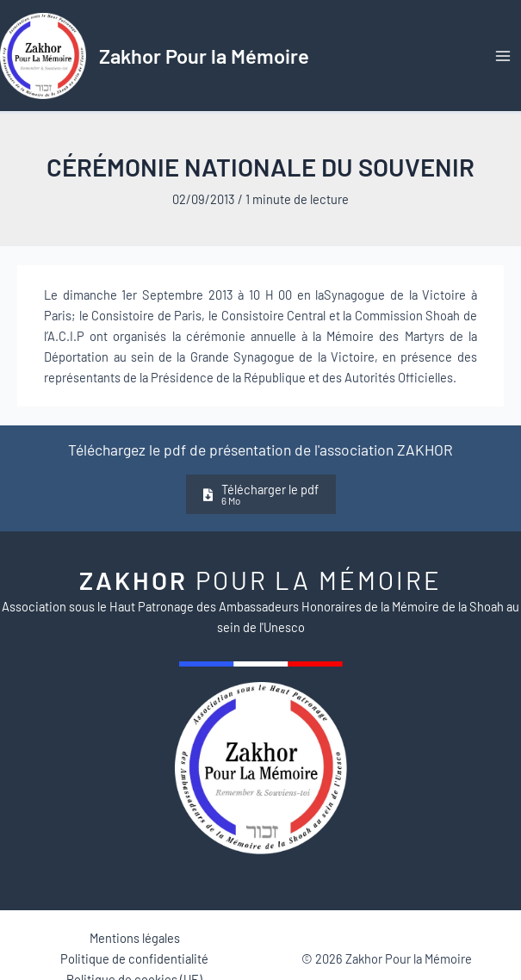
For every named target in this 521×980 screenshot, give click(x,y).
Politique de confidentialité (134, 958)
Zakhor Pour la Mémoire (204, 56)
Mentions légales (135, 938)
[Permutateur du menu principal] (503, 56)
